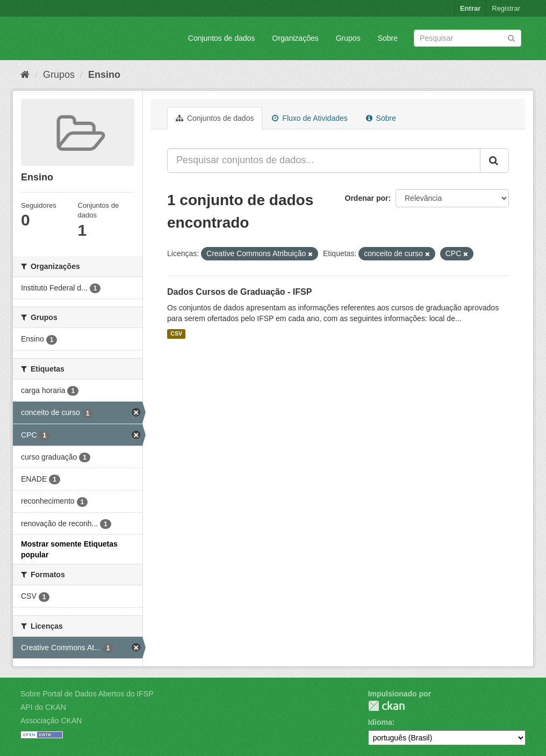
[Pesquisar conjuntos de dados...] (324, 161)
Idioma (380, 722)
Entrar (470, 8)
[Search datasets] (468, 38)
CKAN (386, 706)
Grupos (348, 38)
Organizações (295, 38)
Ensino (104, 75)
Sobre (388, 38)
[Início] (25, 75)
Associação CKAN (51, 721)
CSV (176, 334)
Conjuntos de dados (222, 38)
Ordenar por (367, 198)
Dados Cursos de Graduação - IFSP (239, 292)
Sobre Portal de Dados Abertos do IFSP (87, 694)
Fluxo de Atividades (310, 118)
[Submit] (511, 37)
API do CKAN (43, 707)
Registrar (506, 8)
